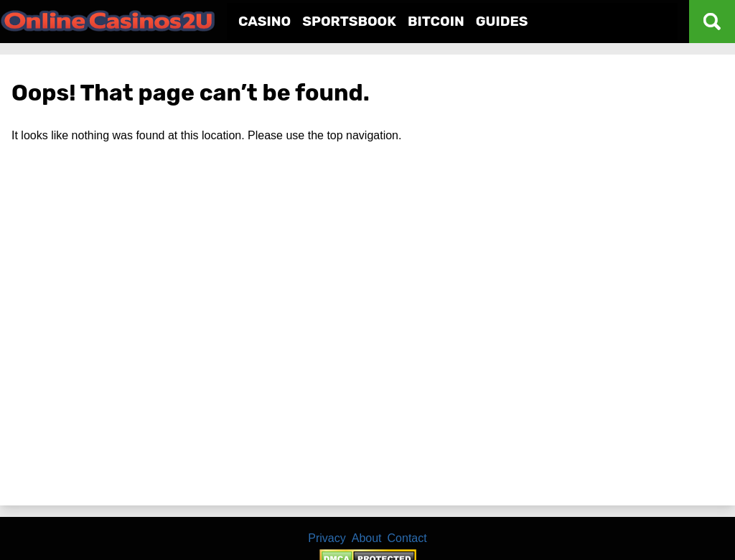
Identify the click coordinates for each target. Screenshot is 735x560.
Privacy (327, 538)
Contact (407, 538)
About (367, 538)
